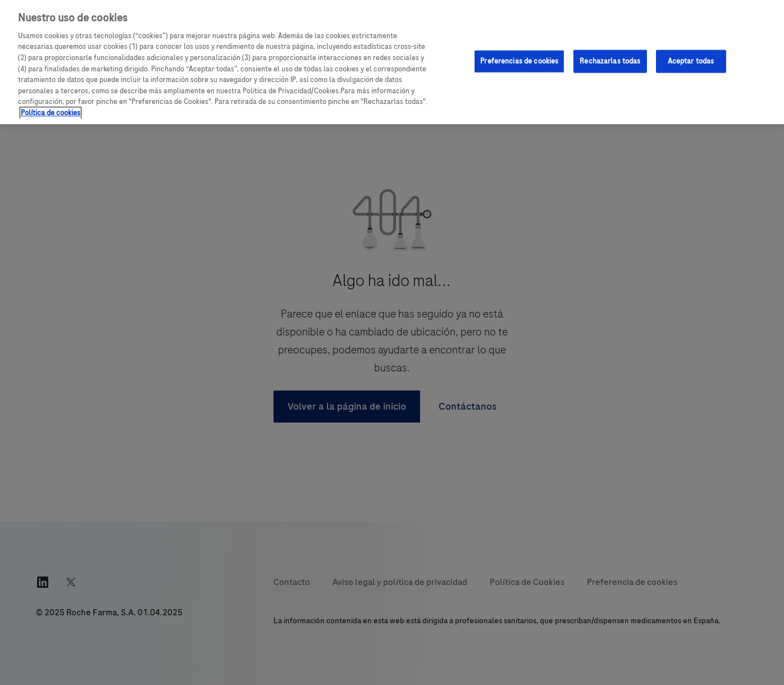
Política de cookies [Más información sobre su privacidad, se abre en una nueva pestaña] (51, 113)
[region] (392, 62)
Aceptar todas (691, 61)
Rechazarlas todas (610, 61)
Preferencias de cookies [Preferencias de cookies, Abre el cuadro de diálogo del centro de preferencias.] (519, 61)
